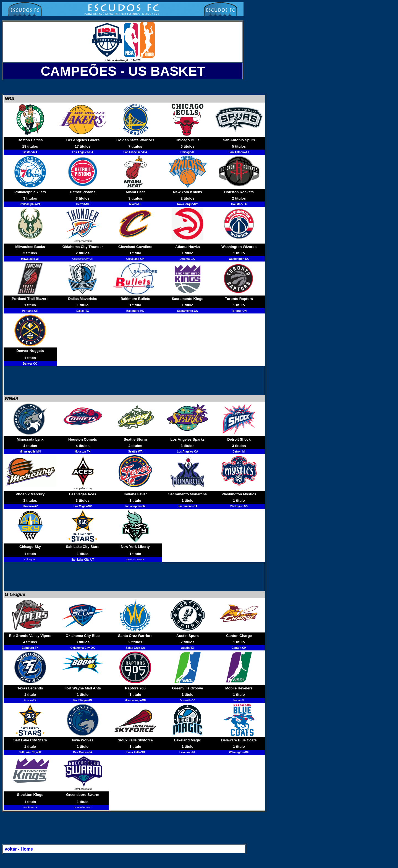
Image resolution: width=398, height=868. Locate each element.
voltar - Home (19, 849)
